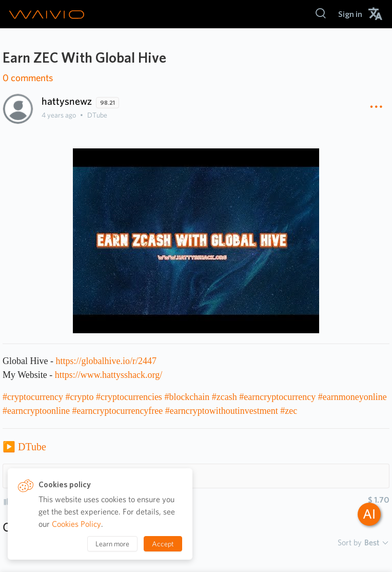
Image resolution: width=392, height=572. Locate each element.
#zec (289, 411)
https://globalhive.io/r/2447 (106, 361)
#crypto (79, 397)
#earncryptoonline (36, 411)
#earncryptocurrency (277, 397)
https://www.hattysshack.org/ (109, 375)
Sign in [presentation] (350, 14)
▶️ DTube (24, 447)
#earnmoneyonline (352, 397)
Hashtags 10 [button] (38, 476)
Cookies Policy (76, 524)
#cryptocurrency (33, 397)
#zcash (224, 397)
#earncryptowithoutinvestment (222, 411)
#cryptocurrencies (129, 397)
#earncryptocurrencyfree (117, 411)
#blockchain (187, 397)
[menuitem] (350, 14)
